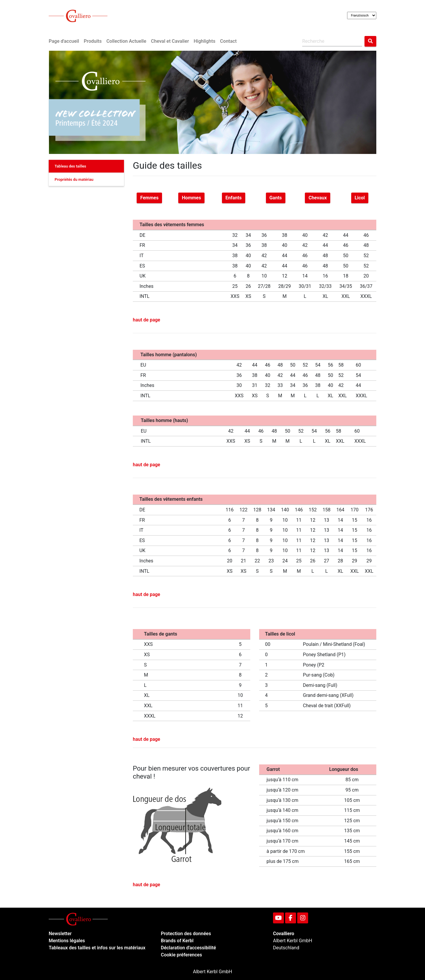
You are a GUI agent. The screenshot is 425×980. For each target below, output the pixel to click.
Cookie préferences (181, 955)
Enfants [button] (234, 198)
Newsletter (60, 934)
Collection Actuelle (126, 41)
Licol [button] (360, 198)
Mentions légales (67, 941)
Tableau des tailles (70, 166)
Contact (228, 41)
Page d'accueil (64, 41)
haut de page (147, 320)
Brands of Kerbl (177, 941)
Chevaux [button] (318, 198)
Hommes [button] (191, 198)
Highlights (204, 41)
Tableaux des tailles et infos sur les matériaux (97, 948)
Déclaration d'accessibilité (188, 948)
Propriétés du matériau (74, 179)
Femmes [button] (149, 198)
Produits (93, 41)
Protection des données (186, 934)
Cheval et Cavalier (170, 41)
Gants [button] (276, 198)
